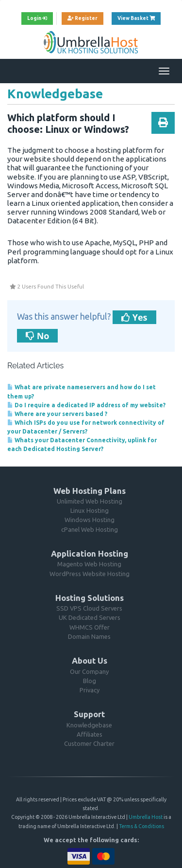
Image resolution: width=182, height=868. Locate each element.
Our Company (89, 671)
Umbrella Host (146, 817)
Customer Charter (89, 743)
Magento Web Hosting (89, 564)
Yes (134, 317)
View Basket (139, 17)
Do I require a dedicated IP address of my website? (86, 405)
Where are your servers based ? (57, 414)
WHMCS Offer (90, 627)
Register (83, 18)
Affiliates (90, 734)
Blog (90, 681)
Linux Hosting (90, 510)
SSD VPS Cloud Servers (89, 608)
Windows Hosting (90, 520)
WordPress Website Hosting (90, 574)
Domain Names (89, 636)
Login (37, 18)
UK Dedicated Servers (90, 617)
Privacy (90, 690)
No (37, 336)
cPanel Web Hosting (90, 529)
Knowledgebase (89, 725)
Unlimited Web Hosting (90, 501)
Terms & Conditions (141, 826)
